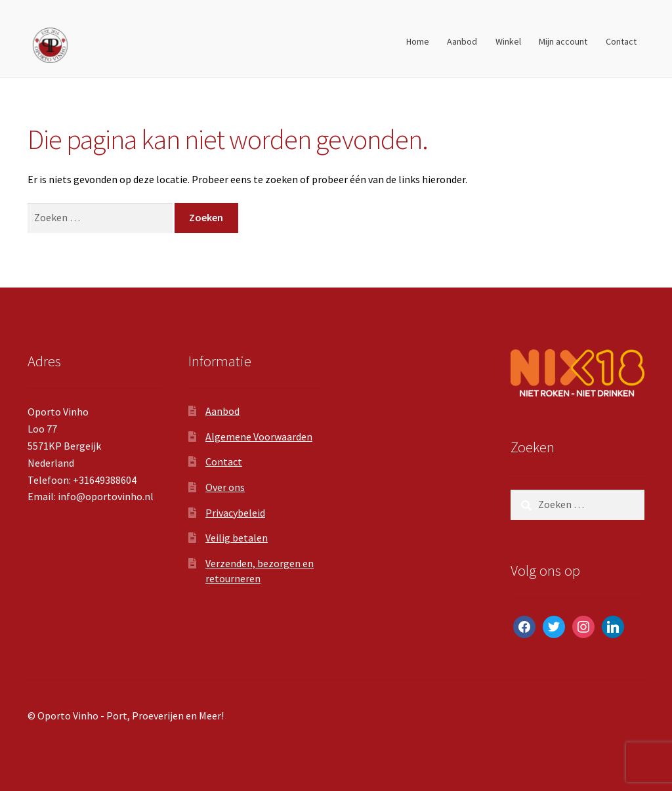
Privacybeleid (235, 513)
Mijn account (563, 41)
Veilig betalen (237, 538)
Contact (621, 41)
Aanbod (462, 41)
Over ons (225, 487)
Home (418, 41)
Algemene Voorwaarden (259, 437)
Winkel (508, 41)
